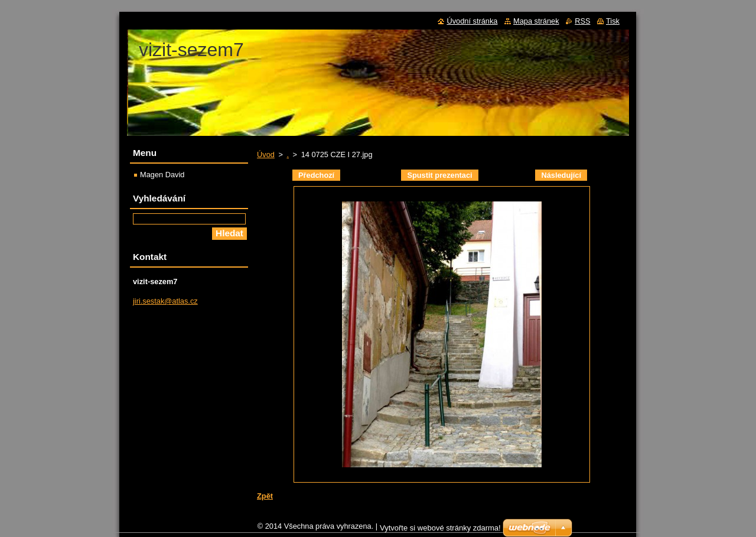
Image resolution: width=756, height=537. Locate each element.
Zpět (265, 496)
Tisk (613, 21)
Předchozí (316, 175)
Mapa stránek (536, 21)
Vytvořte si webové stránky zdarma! (440, 531)
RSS (582, 21)
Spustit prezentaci (439, 175)
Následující (561, 175)
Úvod (266, 154)
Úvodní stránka (472, 21)
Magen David (162, 175)
